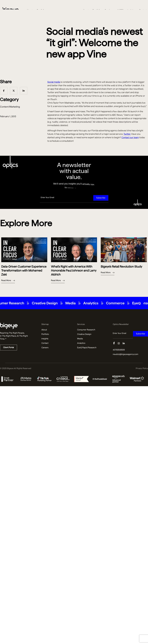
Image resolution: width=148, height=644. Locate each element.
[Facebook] (115, 343)
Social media (54, 82)
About (86, 5)
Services (109, 5)
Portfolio (97, 5)
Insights (131, 5)
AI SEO (120, 5)
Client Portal (8, 347)
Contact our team (130, 137)
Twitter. (127, 134)
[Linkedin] (125, 343)
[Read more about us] (18, 326)
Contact (143, 5)
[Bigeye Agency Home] (11, 5)
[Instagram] (120, 343)
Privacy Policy (142, 368)
